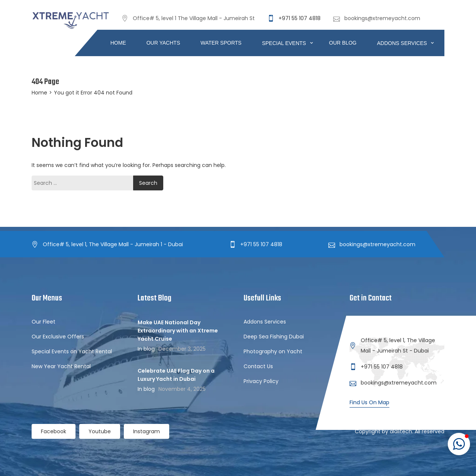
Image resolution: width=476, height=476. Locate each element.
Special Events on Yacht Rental (72, 351)
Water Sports (221, 43)
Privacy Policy (261, 381)
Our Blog (343, 43)
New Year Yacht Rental (61, 366)
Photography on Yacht (273, 351)
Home (118, 43)
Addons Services (265, 322)
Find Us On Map (369, 402)
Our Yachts (163, 43)
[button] (459, 444)
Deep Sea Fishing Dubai (274, 337)
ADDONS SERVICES (403, 43)
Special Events (284, 43)
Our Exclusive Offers (58, 337)
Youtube (100, 431)
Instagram (147, 431)
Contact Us (258, 366)
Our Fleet (44, 322)
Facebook (54, 431)
